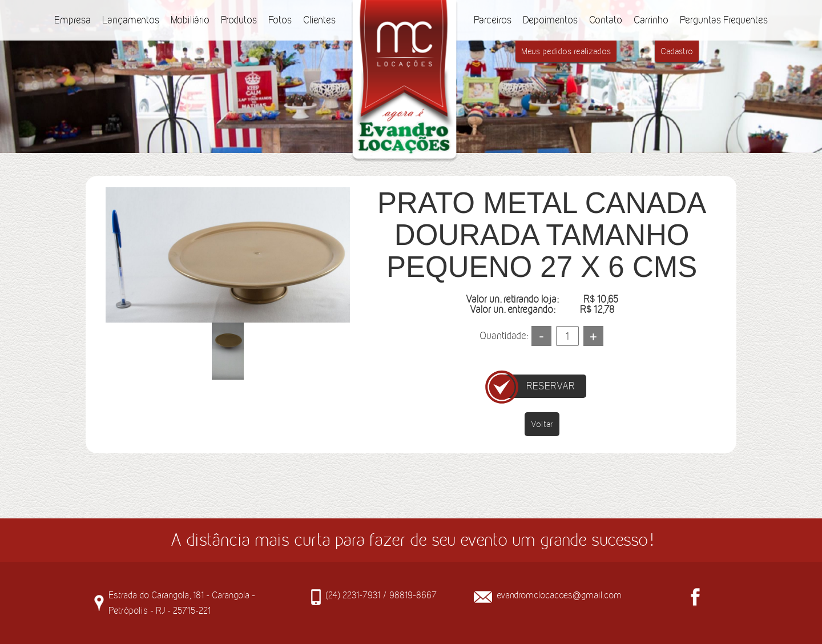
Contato (606, 20)
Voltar (542, 424)
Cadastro (677, 51)
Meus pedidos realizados (566, 51)
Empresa (72, 20)
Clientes (319, 20)
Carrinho (651, 20)
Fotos (280, 20)
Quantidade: (504, 336)
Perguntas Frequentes (724, 20)
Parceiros (493, 20)
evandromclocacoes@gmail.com (559, 595)
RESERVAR (551, 386)
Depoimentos (550, 20)
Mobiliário (190, 20)
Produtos (239, 20)
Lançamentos (131, 20)
